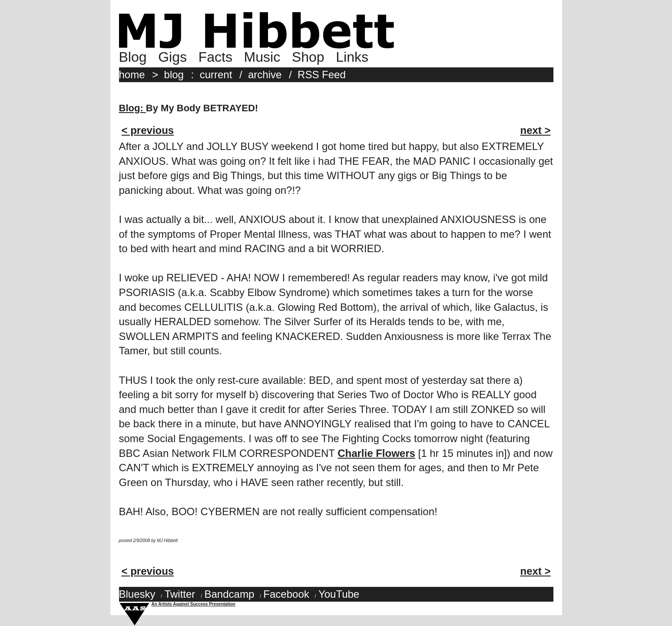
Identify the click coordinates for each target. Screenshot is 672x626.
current (216, 75)
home (132, 75)
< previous (148, 130)
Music (262, 57)
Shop (308, 57)
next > (535, 130)
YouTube (339, 594)
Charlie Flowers (376, 453)
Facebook (286, 594)
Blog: (132, 108)
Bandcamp (229, 594)
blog (174, 75)
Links (352, 57)
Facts (215, 57)
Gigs (172, 57)
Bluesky (137, 594)
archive (265, 75)
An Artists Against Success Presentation (194, 604)
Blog (133, 57)
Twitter (180, 594)
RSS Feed (322, 75)
